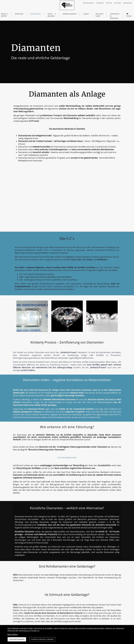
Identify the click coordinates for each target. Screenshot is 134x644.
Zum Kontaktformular (67, 458)
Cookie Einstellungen (42, 639)
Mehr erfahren (13, 634)
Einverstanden (17, 639)
